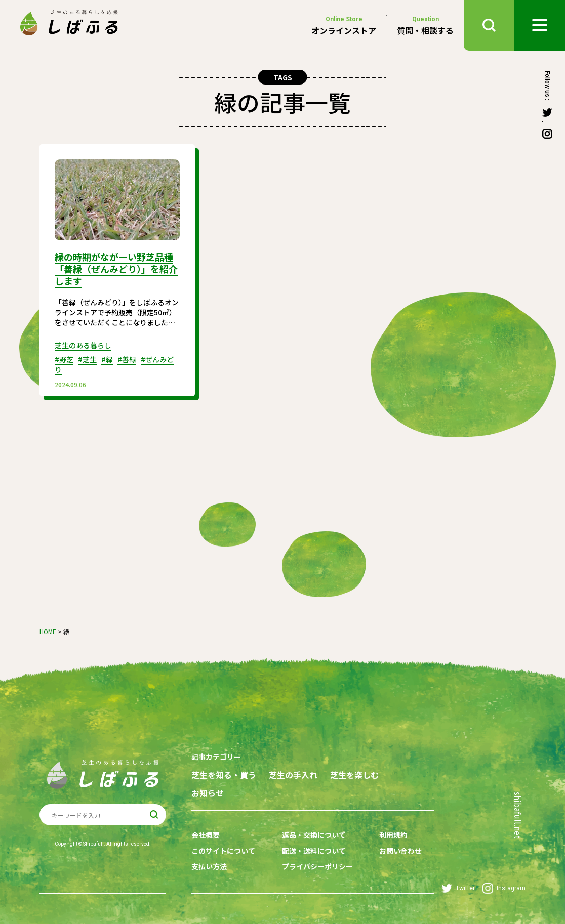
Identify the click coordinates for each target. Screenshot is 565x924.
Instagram (504, 888)
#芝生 (87, 359)
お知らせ (208, 793)
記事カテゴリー (216, 757)
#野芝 (64, 359)
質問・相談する (425, 25)
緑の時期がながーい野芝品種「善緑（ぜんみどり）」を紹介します (116, 269)
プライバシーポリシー (317, 866)
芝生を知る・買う (224, 775)
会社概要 (206, 835)
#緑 (107, 359)
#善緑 (127, 359)
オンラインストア (344, 25)
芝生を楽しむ (354, 775)
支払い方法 (209, 866)
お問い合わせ (400, 851)
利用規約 (393, 835)
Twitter (458, 888)
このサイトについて (223, 851)
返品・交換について (314, 835)
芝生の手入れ (293, 775)
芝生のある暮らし (83, 345)
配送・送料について (314, 851)
